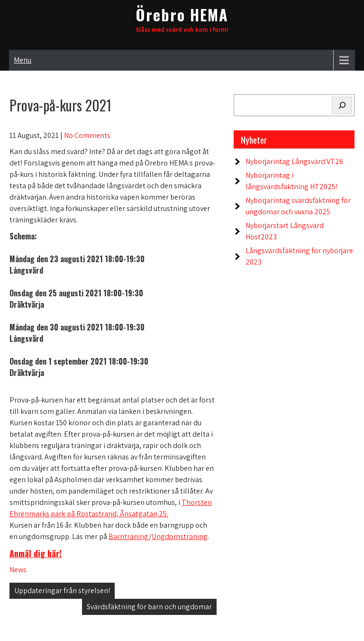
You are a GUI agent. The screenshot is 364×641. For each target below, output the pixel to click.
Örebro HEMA (182, 14)
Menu (23, 60)
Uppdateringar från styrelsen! (62, 591)
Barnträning (129, 536)
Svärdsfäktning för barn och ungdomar (149, 607)
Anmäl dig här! (36, 553)
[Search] (342, 105)
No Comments (87, 135)
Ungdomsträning (180, 536)
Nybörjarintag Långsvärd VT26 (294, 161)
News (18, 570)
